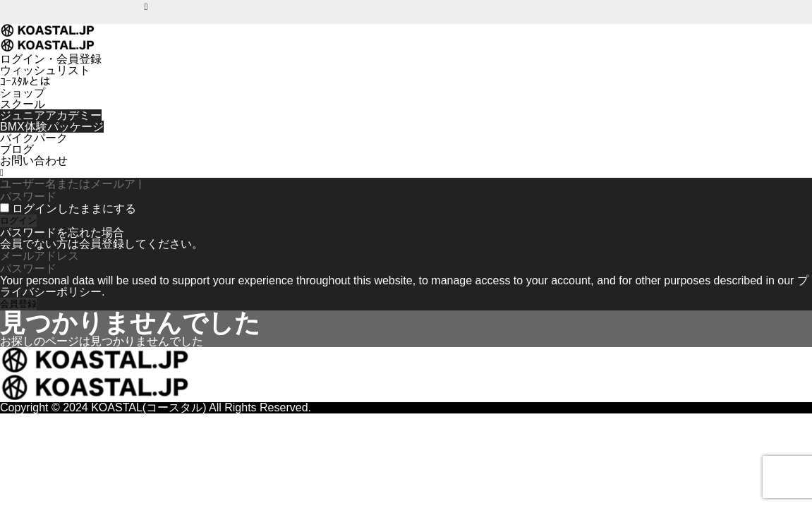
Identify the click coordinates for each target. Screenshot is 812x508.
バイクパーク (34, 138)
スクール (23, 104)
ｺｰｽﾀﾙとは (25, 81)
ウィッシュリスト (45, 70)
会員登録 (18, 304)
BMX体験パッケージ (52, 127)
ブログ (17, 149)
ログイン (18, 220)
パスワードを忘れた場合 (62, 232)
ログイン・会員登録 (51, 59)
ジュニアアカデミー (51, 115)
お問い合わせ (34, 161)
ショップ (23, 93)
